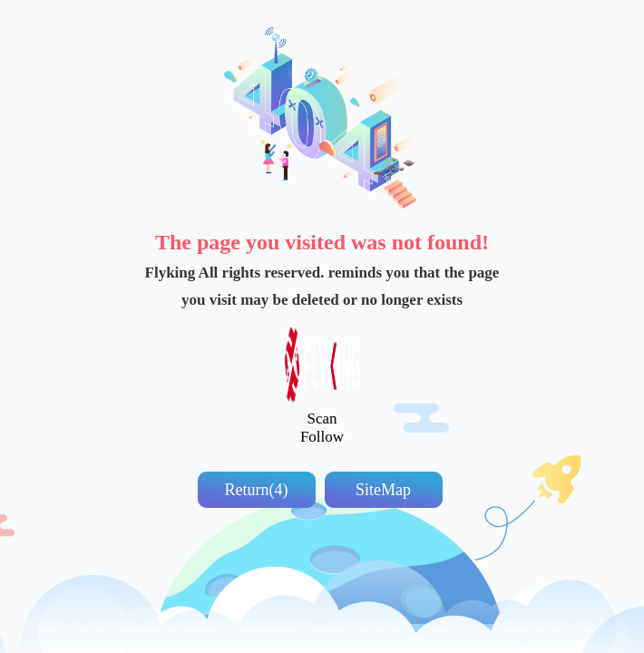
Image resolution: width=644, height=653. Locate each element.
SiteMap (383, 490)
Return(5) (257, 490)
